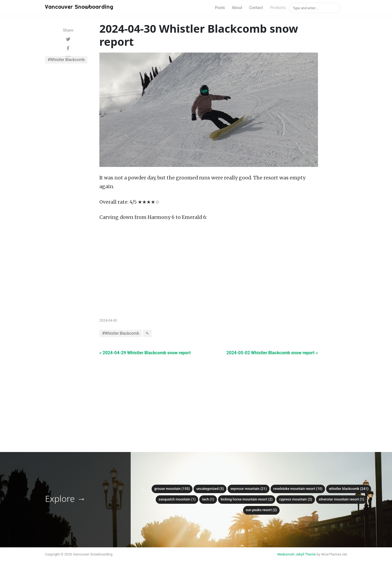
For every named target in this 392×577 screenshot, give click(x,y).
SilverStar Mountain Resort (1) (342, 499)
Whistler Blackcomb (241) (349, 489)
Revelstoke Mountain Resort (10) (298, 489)
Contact (256, 8)
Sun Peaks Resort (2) (261, 510)
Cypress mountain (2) (295, 499)
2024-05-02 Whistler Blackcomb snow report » (272, 353)
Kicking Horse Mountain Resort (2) (247, 499)
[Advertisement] (209, 394)
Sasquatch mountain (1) (177, 499)
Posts (220, 8)
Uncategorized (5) (210, 489)
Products (278, 8)
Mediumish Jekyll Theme (296, 554)
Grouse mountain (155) (172, 489)
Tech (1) (208, 499)
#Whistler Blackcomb (66, 60)
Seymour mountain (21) (249, 489)
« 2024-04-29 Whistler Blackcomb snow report (145, 353)
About (237, 8)
